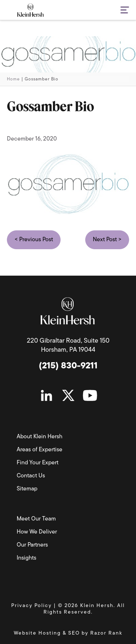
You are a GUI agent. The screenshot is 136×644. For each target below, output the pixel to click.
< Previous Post (34, 240)
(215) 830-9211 (68, 366)
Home (13, 79)
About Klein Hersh (40, 437)
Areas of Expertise (40, 450)
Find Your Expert (38, 463)
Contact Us (31, 476)
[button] (120, 11)
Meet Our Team (36, 519)
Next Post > (107, 240)
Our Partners (32, 545)
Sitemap (27, 489)
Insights (26, 558)
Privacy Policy (32, 606)
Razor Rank (106, 633)
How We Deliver (37, 532)
